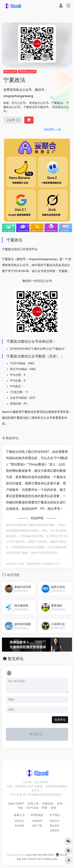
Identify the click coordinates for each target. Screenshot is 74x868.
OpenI (29, 855)
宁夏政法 (57, 103)
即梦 (45, 808)
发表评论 (60, 720)
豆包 (60, 804)
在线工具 (33, 804)
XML (55, 859)
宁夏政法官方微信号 (36, 107)
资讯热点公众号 (27, 72)
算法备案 (19, 826)
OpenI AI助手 (16, 804)
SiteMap (48, 859)
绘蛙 (54, 808)
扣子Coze (32, 808)
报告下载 (37, 826)
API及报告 (37, 815)
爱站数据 (17, 464)
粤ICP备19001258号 (44, 855)
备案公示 (19, 815)
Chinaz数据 (37, 464)
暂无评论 (16, 659)
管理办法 (19, 821)
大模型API (37, 821)
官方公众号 (10, 72)
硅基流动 (48, 804)
